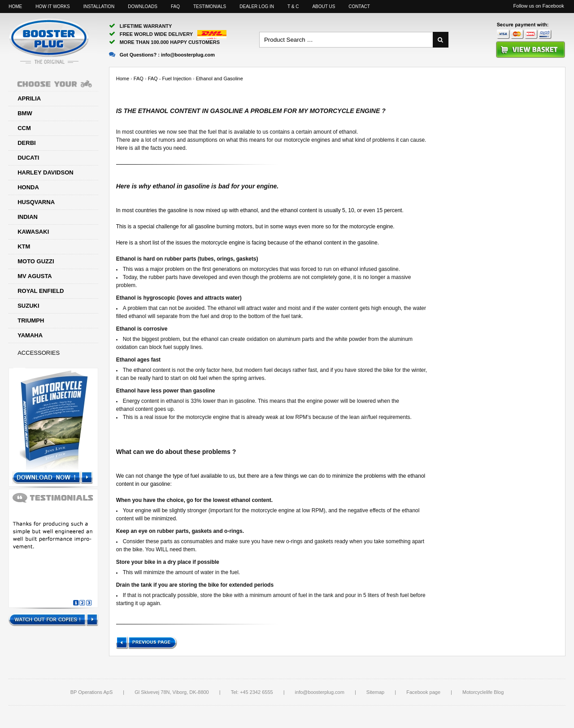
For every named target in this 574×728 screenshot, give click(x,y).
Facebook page (423, 692)
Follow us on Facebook (539, 6)
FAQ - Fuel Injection (170, 78)
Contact (359, 7)
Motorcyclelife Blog (483, 692)
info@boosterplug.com (320, 692)
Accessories (39, 353)
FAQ (175, 7)
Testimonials (210, 7)
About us (324, 7)
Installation (99, 7)
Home (15, 7)
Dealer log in (257, 7)
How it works (52, 7)
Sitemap (375, 692)
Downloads (143, 7)
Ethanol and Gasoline (220, 78)
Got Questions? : (162, 55)
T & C (293, 7)
